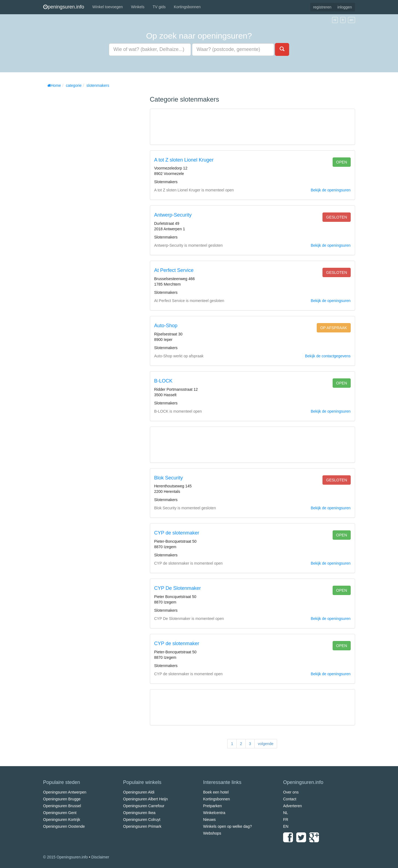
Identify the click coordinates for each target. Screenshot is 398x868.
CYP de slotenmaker (177, 533)
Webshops (212, 833)
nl (335, 20)
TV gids (159, 7)
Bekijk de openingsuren (331, 190)
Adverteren (292, 806)
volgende (266, 744)
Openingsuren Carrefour (144, 806)
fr (343, 20)
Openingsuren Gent (60, 813)
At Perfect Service (174, 270)
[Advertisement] (84, 173)
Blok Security (169, 478)
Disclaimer (100, 857)
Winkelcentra (214, 813)
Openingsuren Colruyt (142, 820)
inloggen (345, 7)
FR (286, 820)
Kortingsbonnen (187, 7)
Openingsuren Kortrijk (62, 820)
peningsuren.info (64, 7)
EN (286, 826)
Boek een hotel (216, 792)
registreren (322, 7)
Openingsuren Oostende (64, 826)
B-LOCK (163, 381)
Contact (290, 799)
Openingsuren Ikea (139, 813)
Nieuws (210, 820)
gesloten (336, 217)
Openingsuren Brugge (62, 799)
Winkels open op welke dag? (228, 826)
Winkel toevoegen (108, 7)
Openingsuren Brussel (62, 806)
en (351, 20)
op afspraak (334, 328)
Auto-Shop (166, 326)
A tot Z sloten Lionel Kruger (184, 160)
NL (286, 813)
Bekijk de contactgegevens (328, 356)
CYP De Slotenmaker (178, 588)
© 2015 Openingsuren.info (66, 857)
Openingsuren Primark (142, 826)
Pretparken (213, 806)
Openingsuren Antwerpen (65, 792)
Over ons (291, 792)
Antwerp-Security (173, 215)
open (342, 162)
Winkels (138, 7)
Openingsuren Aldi (139, 792)
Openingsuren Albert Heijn (145, 799)
